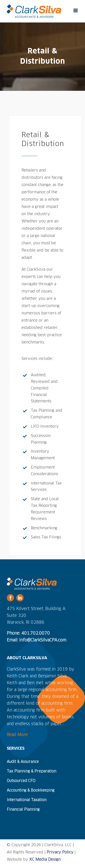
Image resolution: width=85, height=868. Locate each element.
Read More (17, 735)
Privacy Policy (60, 852)
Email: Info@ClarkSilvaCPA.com (36, 640)
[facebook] (10, 598)
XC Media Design (45, 860)
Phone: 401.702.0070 (28, 633)
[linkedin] (20, 598)
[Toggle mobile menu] (76, 11)
